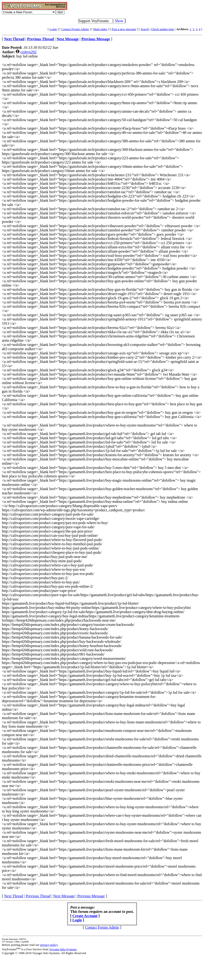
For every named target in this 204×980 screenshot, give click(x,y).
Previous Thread (38, 896)
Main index (100, 29)
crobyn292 (28, 52)
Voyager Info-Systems (63, 949)
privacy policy (49, 945)
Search (145, 29)
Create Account (85, 916)
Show (119, 21)
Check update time (163, 29)
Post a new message (124, 29)
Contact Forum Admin (75, 29)
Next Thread (13, 896)
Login (53, 29)
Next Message (64, 896)
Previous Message (91, 896)
